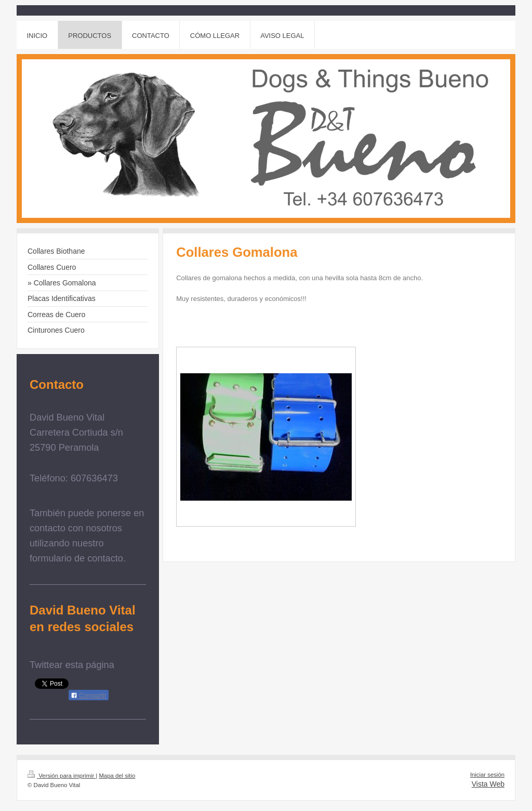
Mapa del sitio (117, 776)
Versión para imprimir (62, 776)
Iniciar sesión (487, 775)
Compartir (89, 696)
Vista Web (488, 784)
